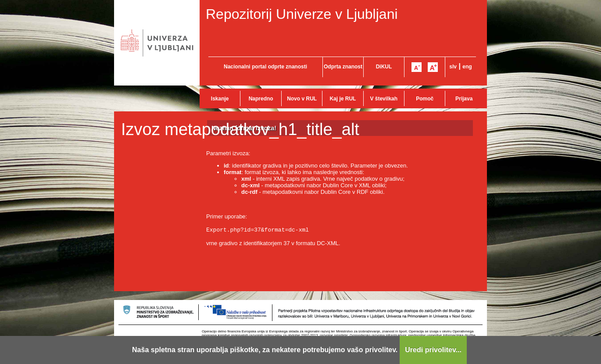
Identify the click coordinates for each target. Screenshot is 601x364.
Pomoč (425, 99)
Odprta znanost (343, 67)
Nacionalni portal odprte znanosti (265, 67)
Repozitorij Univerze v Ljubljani (302, 14)
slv (453, 67)
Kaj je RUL (343, 99)
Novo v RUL (302, 99)
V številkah (384, 99)
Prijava (464, 99)
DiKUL (384, 67)
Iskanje (220, 99)
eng (467, 67)
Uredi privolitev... (433, 350)
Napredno (261, 99)
